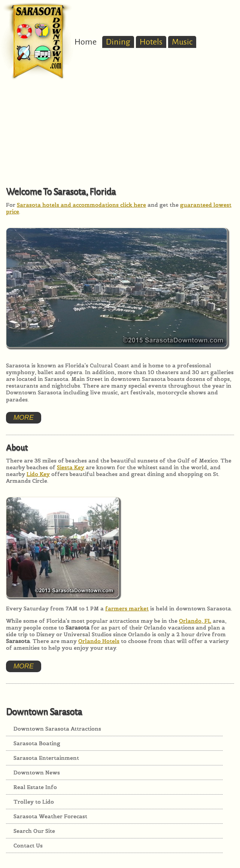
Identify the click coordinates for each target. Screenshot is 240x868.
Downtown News (37, 773)
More (24, 418)
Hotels (151, 42)
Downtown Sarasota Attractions (57, 729)
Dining (118, 42)
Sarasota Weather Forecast (50, 816)
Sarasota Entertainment (46, 758)
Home (86, 42)
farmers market (127, 608)
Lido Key (38, 474)
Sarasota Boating (37, 743)
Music (182, 42)
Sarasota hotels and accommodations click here (81, 205)
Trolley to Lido (34, 802)
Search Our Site (34, 831)
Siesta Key (71, 467)
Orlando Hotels (99, 641)
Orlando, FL (195, 621)
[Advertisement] (120, 134)
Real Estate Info (35, 787)
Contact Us (28, 846)
